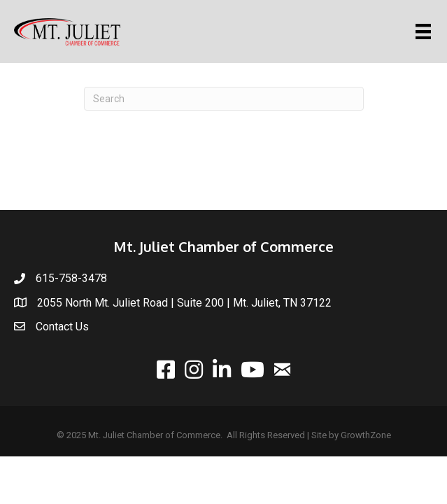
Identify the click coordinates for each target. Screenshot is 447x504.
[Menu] (426, 31)
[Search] (224, 99)
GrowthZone (366, 435)
